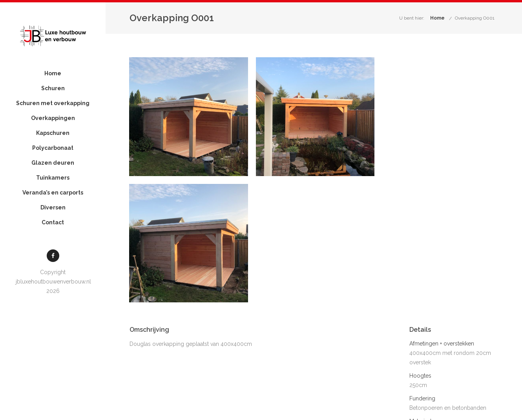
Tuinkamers (51, 193)
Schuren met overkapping (51, 111)
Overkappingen (51, 133)
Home (51, 74)
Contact (51, 238)
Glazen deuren (51, 178)
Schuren (51, 89)
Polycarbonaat (51, 163)
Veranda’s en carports (51, 208)
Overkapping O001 (475, 18)
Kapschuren (51, 148)
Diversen (51, 223)
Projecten (458, 409)
